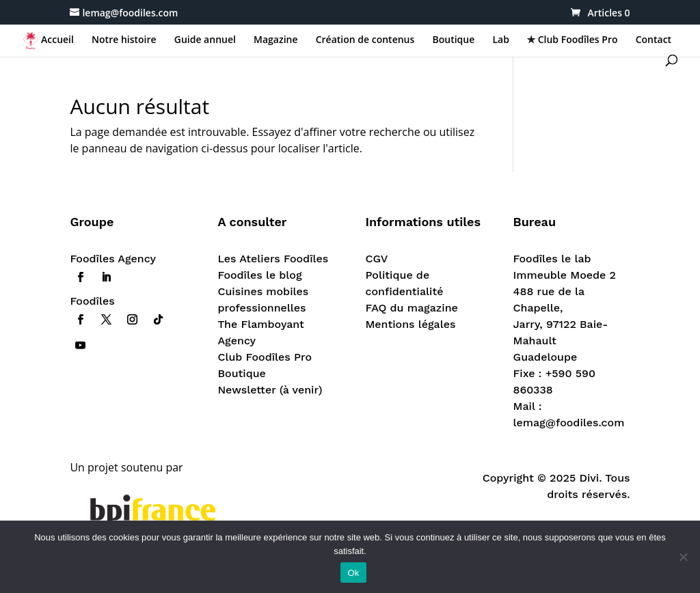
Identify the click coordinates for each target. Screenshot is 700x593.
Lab (500, 40)
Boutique (453, 40)
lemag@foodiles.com (569, 423)
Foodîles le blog (259, 275)
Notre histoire (124, 40)
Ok (353, 573)
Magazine (275, 40)
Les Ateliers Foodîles (273, 259)
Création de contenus (365, 40)
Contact (654, 40)
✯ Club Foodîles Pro (572, 40)
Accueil (57, 40)
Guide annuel (205, 40)
